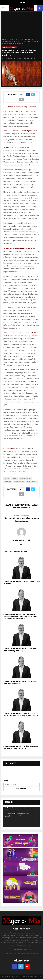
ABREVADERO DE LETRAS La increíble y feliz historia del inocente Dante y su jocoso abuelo (21, 715)
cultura (15, 479)
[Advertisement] (21, 25)
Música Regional (32, 482)
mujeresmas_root (11, 58)
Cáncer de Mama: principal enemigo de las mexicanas (21, 520)
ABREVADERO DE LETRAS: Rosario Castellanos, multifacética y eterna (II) (20, 650)
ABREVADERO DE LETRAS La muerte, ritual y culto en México (21, 583)
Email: (6, 781)
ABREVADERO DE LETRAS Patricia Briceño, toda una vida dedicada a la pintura (21, 747)
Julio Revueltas (19, 482)
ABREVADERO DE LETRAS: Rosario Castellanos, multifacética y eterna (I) (20, 682)
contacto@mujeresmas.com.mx (27, 954)
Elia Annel (8, 482)
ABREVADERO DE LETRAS (9, 47)
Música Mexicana (26, 479)
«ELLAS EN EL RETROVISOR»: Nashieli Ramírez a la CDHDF (21, 506)
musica (7, 479)
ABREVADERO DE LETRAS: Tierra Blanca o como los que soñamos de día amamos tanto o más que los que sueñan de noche (20, 616)
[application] (21, 817)
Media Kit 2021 (26, 950)
